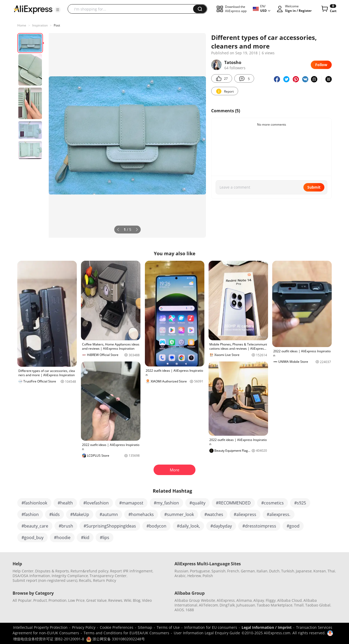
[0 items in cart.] (328, 9)
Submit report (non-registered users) (45, 580)
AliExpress (226, 600)
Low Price (76, 600)
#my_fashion (166, 503)
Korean (320, 571)
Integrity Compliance (70, 576)
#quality (197, 503)
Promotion (58, 600)
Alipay (259, 600)
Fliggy (271, 600)
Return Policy (105, 580)
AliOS (179, 610)
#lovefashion (96, 503)
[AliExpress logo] (33, 9)
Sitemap (145, 627)
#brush (66, 526)
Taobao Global (318, 605)
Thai (331, 571)
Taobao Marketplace (275, 605)
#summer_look (179, 514)
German (248, 571)
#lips (105, 537)
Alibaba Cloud (290, 600)
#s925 (300, 503)
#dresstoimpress (259, 526)
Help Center (23, 571)
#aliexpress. (279, 514)
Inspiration (40, 25)
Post (57, 25)
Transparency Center (108, 576)
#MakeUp (80, 514)
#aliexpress (245, 514)
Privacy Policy (84, 627)
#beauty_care (35, 526)
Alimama (244, 600)
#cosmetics (272, 503)
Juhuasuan (246, 605)
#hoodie (62, 537)
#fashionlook (34, 503)
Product (40, 600)
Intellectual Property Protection (40, 627)
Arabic (180, 576)
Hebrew (194, 576)
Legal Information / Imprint (267, 627)
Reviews (115, 600)
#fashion (30, 514)
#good (293, 526)
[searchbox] (132, 9)
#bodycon (156, 526)
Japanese (304, 571)
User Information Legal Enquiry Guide (207, 633)
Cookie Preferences (117, 627)
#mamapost (131, 503)
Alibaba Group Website (195, 600)
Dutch (274, 571)
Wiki (128, 600)
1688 (190, 610)
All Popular (22, 600)
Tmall (299, 605)
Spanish (219, 571)
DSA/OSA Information (31, 576)
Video (147, 600)
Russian (181, 571)
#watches (214, 514)
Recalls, (86, 580)
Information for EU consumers (211, 627)
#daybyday (221, 526)
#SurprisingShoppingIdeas (110, 526)
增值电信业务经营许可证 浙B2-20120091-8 (49, 639)
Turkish (288, 571)
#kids (54, 514)
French (233, 571)
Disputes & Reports (52, 571)
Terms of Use (168, 627)
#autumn (109, 514)
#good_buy (32, 537)
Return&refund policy (89, 571)
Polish (208, 576)
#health (65, 503)
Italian (262, 571)
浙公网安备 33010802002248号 (116, 639)
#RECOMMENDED (233, 503)
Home (22, 25)
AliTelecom (208, 605)
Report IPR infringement (131, 571)
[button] (58, 10)
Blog (137, 600)
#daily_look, (188, 526)
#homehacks (141, 514)
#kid (85, 537)
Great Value (96, 600)
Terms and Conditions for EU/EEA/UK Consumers (126, 633)
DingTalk (227, 605)
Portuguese (200, 571)
